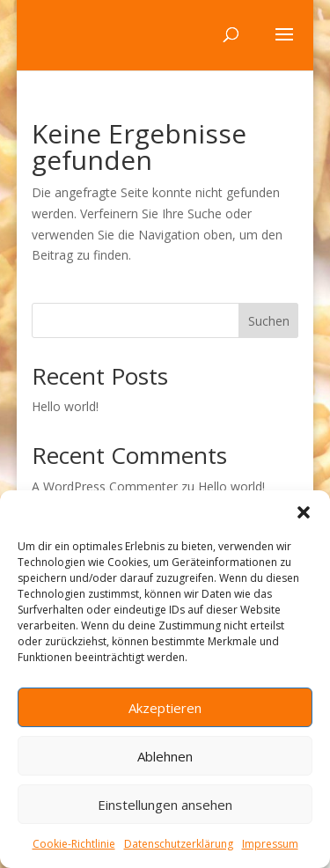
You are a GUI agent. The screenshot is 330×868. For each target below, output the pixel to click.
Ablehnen (165, 756)
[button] (304, 512)
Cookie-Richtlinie (74, 844)
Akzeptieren (165, 708)
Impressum (270, 844)
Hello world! (65, 406)
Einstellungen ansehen (165, 805)
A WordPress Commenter (105, 486)
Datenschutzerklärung (179, 844)
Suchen (269, 321)
